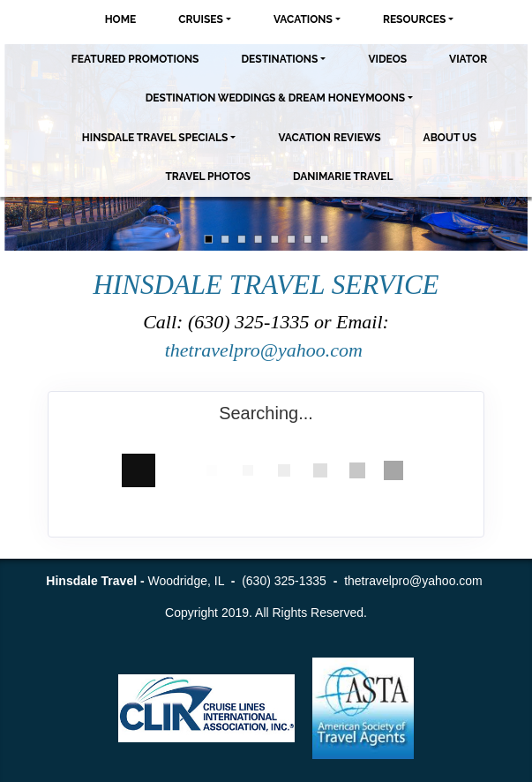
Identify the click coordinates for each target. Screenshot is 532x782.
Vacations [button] (303, 19)
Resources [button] (414, 19)
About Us (450, 138)
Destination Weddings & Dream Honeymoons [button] (275, 98)
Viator (468, 59)
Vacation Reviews (329, 138)
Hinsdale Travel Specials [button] (155, 138)
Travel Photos (208, 177)
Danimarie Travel (343, 177)
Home (121, 19)
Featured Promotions (135, 59)
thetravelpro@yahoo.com (266, 350)
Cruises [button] (201, 19)
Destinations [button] (279, 59)
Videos (387, 59)
